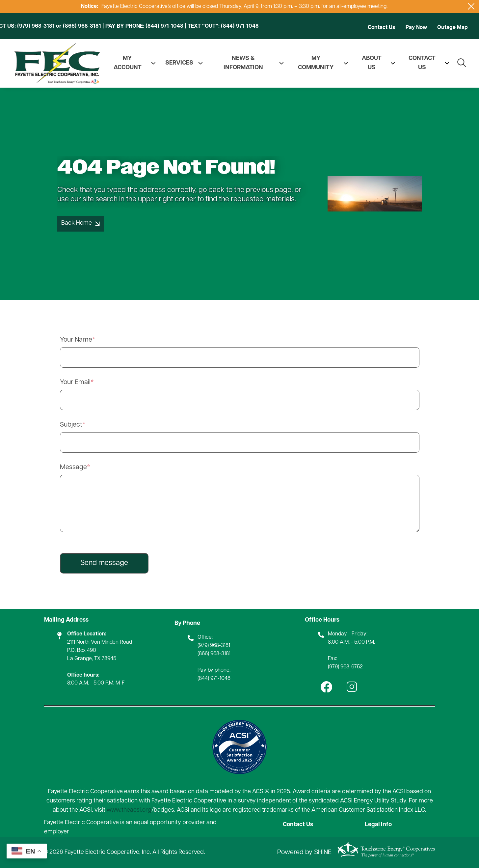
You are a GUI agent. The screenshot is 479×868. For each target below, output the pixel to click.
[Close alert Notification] (471, 6)
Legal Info (378, 825)
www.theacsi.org (129, 810)
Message (73, 467)
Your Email (75, 382)
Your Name (76, 340)
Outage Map (452, 28)
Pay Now (416, 28)
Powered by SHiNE (304, 853)
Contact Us (381, 28)
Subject (71, 425)
